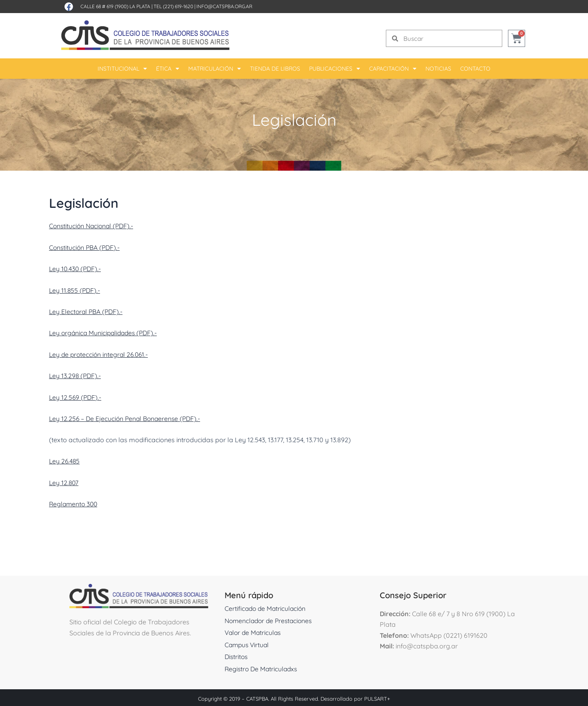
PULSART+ (377, 697)
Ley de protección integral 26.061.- (100, 353)
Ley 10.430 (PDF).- (76, 268)
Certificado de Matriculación (266, 606)
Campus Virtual (248, 643)
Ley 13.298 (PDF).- (76, 374)
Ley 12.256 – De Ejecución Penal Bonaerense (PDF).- (127, 417)
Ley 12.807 (64, 481)
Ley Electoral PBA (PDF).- (87, 311)
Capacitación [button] (393, 69)
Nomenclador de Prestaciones (271, 619)
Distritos (237, 655)
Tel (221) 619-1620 (173, 6)
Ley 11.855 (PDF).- (75, 290)
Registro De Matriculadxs (262, 667)
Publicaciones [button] (335, 69)
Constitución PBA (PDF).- (86, 247)
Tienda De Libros (275, 69)
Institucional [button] (122, 69)
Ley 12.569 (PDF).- (76, 396)
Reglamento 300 (74, 502)
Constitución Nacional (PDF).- (93, 226)
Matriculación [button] (215, 69)
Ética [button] (168, 69)
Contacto (475, 69)
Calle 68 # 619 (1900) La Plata (115, 6)
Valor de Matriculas (254, 630)
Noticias (438, 69)
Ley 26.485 (65, 459)
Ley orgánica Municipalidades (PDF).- (105, 332)
